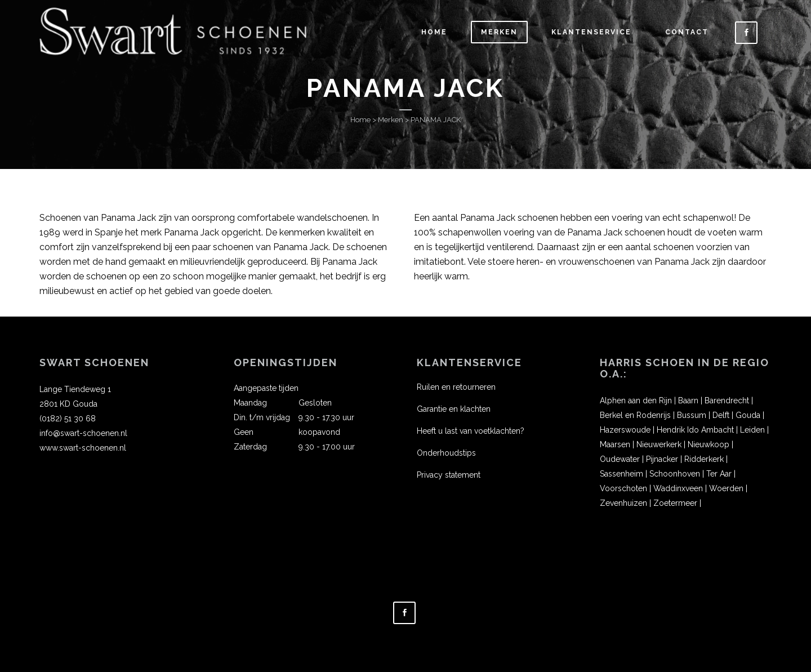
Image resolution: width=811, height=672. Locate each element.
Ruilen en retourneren (456, 387)
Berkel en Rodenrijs (635, 415)
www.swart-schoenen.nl (83, 448)
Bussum (692, 415)
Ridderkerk (704, 459)
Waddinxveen (678, 488)
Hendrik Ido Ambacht (695, 430)
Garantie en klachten (454, 409)
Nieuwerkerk (659, 444)
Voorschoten (623, 488)
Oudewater (620, 459)
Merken (391, 120)
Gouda (748, 415)
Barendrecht (727, 400)
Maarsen (615, 444)
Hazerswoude (625, 430)
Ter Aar (719, 474)
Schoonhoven (675, 474)
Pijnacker (662, 459)
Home (360, 120)
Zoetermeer (675, 503)
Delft (721, 415)
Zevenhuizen (623, 503)
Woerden (726, 488)
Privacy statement (449, 475)
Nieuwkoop (708, 444)
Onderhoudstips (446, 453)
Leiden (752, 430)
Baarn (688, 400)
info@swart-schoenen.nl (83, 433)
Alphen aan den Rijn (636, 400)
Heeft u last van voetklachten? (471, 431)
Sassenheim (621, 474)
